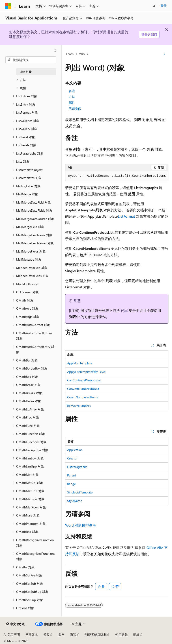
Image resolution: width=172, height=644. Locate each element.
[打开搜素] (154, 6)
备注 (72, 91)
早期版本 (32, 634)
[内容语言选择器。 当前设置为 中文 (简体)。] (16, 624)
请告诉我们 (149, 34)
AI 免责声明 (12, 634)
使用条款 (122, 634)
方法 (72, 97)
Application (75, 450)
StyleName (75, 501)
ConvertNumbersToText (83, 389)
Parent (72, 475)
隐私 (73, 634)
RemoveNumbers (79, 406)
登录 (163, 6)
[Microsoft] (8, 6)
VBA (82, 54)
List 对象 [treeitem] (26, 72)
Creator (72, 458)
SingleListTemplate (80, 492)
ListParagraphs (77, 467)
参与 (61, 634)
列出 (124, 310)
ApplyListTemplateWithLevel (86, 372)
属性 (72, 103)
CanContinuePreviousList (84, 380)
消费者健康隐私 (96, 634)
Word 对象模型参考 (81, 525)
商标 (136, 634)
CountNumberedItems (83, 397)
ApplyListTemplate (80, 363)
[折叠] (55, 51)
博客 (46, 634)
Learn (70, 54)
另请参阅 (75, 109)
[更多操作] (164, 54)
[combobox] (31, 60)
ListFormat (126, 216)
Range (71, 484)
